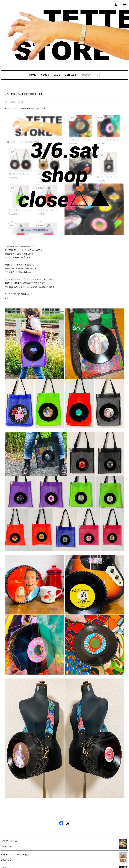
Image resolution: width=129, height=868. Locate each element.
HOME (33, 75)
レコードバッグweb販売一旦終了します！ (24, 94)
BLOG (57, 75)
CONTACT (70, 75)
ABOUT (45, 75)
